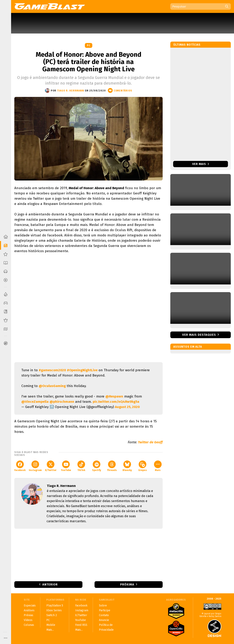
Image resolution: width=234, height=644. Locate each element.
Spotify (97, 466)
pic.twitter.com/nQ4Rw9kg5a (116, 402)
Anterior (50, 584)
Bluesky (127, 466)
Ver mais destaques (199, 335)
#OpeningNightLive (82, 370)
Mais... (50, 630)
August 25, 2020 (127, 407)
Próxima (127, 584)
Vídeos (28, 620)
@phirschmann (62, 402)
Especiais (30, 606)
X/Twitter (51, 466)
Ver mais (201, 164)
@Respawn (114, 396)
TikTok (81, 466)
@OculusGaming (52, 386)
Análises (29, 610)
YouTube (66, 466)
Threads (112, 466)
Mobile (51, 625)
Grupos (143, 466)
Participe (105, 610)
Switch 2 (52, 615)
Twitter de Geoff (150, 442)
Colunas (29, 625)
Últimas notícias (187, 45)
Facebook (20, 466)
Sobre (103, 606)
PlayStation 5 (55, 606)
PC (89, 45)
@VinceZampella (35, 402)
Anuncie (104, 620)
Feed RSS (81, 625)
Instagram (35, 466)
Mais (158, 466)
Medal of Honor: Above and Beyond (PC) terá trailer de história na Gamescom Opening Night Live (88, 62)
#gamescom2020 (52, 370)
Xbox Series (54, 610)
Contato (104, 615)
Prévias (29, 615)
